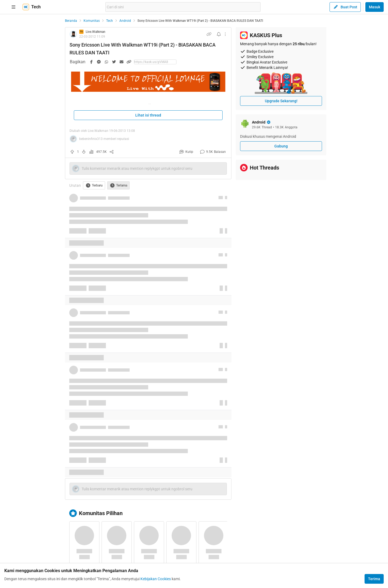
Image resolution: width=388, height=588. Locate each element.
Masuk (375, 7)
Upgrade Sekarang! (281, 101)
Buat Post (345, 7)
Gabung (281, 146)
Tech (110, 21)
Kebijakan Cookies (156, 579)
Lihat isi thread (148, 115)
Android (125, 21)
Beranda (71, 21)
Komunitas (92, 21)
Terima (374, 579)
